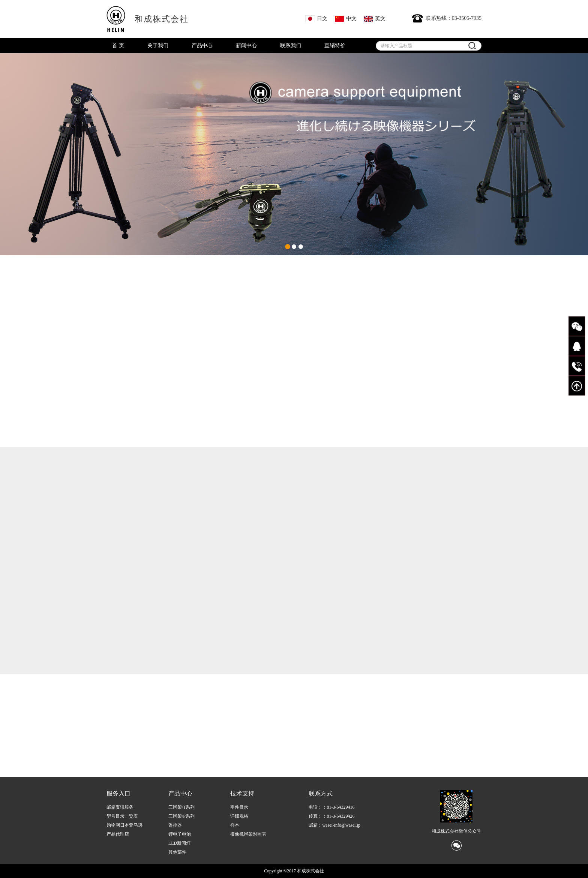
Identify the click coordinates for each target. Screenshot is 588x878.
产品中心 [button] (202, 46)
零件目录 (239, 807)
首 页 (118, 46)
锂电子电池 (180, 834)
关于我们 (158, 46)
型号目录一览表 (122, 816)
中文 (346, 19)
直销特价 (335, 46)
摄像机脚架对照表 (248, 834)
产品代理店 (118, 834)
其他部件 (177, 852)
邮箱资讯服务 (120, 807)
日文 (316, 19)
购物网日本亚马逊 (124, 825)
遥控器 (175, 825)
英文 (374, 19)
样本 (235, 825)
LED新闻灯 (179, 843)
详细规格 (239, 816)
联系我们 (291, 46)
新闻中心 (246, 46)
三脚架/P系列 (181, 816)
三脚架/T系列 (182, 807)
